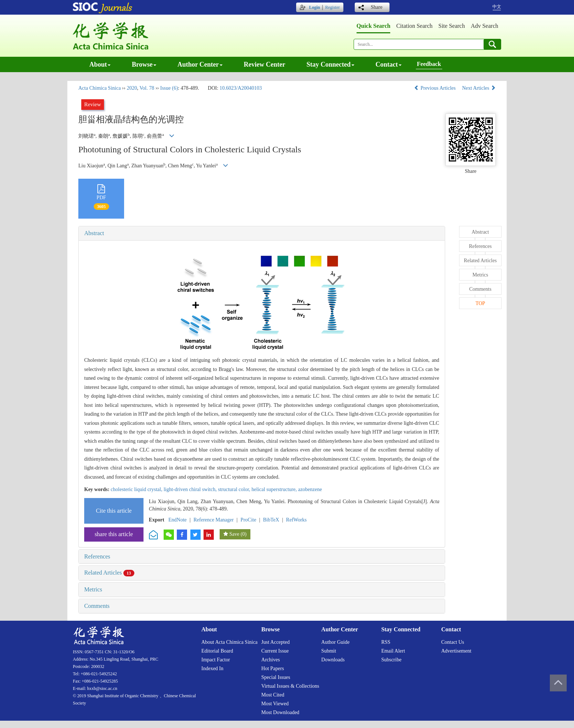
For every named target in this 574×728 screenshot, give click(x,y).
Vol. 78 (147, 88)
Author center (200, 64)
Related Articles (109, 573)
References (97, 556)
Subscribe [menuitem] (391, 660)
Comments (97, 606)
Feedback (429, 64)
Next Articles (479, 88)
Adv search (484, 26)
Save (234, 534)
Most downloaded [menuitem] (280, 712)
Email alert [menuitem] (393, 651)
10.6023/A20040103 (241, 88)
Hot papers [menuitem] (273, 668)
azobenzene (310, 489)
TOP (480, 303)
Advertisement (456, 651)
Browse (144, 64)
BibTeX (271, 520)
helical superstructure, (275, 489)
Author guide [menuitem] (336, 642)
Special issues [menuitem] (276, 677)
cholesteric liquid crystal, (137, 489)
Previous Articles (435, 88)
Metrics (93, 589)
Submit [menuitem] (329, 651)
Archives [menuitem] (271, 660)
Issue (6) (169, 88)
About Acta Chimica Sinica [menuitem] (230, 642)
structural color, (235, 489)
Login (314, 7)
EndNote (178, 520)
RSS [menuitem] (386, 642)
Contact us (453, 642)
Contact (389, 64)
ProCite (248, 520)
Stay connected (330, 64)
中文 (497, 7)
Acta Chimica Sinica (100, 88)
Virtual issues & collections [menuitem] (290, 686)
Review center (264, 64)
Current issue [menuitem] (275, 651)
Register (332, 7)
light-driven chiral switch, (191, 489)
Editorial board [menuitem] (217, 651)
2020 (132, 88)
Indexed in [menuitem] (212, 668)
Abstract (94, 233)
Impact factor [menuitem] (216, 660)
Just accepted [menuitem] (275, 642)
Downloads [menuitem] (333, 660)
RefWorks (296, 520)
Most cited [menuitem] (273, 695)
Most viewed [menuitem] (275, 704)
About (100, 64)
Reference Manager (213, 520)
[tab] (262, 233)
